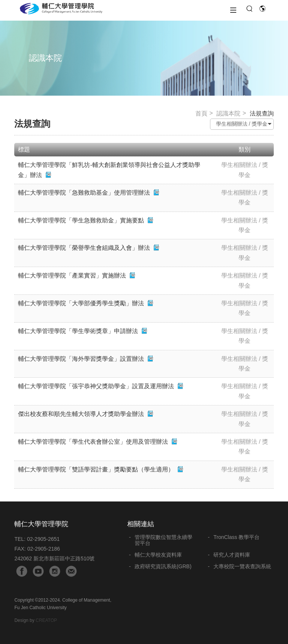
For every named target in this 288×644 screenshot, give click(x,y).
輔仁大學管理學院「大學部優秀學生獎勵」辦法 (81, 303)
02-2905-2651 (43, 539)
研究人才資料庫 (232, 555)
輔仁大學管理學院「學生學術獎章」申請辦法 (78, 331)
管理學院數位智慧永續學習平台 (163, 540)
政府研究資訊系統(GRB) (163, 566)
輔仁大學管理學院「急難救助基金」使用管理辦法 (84, 193)
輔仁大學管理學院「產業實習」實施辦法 (72, 275)
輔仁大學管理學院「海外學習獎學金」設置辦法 (81, 359)
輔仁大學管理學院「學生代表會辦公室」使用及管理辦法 (93, 442)
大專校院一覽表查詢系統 (242, 566)
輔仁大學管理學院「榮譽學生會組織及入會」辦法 (84, 248)
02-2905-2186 (44, 549)
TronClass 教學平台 (236, 537)
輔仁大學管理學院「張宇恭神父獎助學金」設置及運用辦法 (96, 386)
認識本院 (228, 113)
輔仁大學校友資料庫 (158, 555)
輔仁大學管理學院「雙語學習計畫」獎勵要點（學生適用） (97, 469)
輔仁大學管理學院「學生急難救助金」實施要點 (81, 220)
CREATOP (46, 620)
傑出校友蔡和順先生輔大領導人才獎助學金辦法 (81, 414)
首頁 (201, 113)
